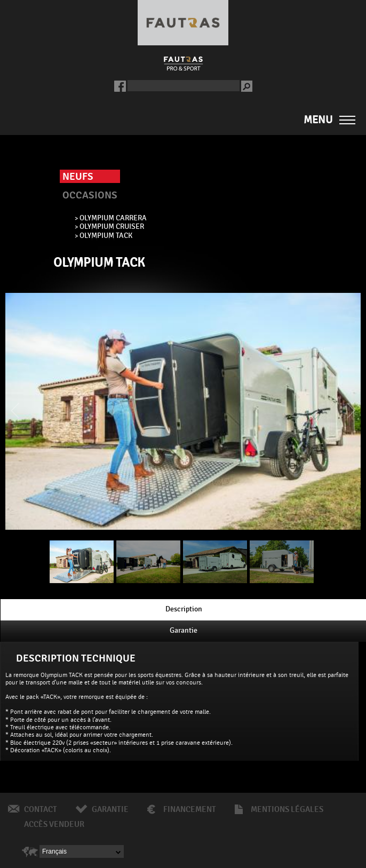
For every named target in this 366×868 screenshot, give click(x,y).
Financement (190, 809)
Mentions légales (287, 809)
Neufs (78, 177)
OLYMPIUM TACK (106, 235)
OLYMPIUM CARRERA (113, 218)
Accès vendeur (54, 824)
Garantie (110, 809)
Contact (41, 809)
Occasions (90, 195)
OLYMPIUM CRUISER (112, 226)
